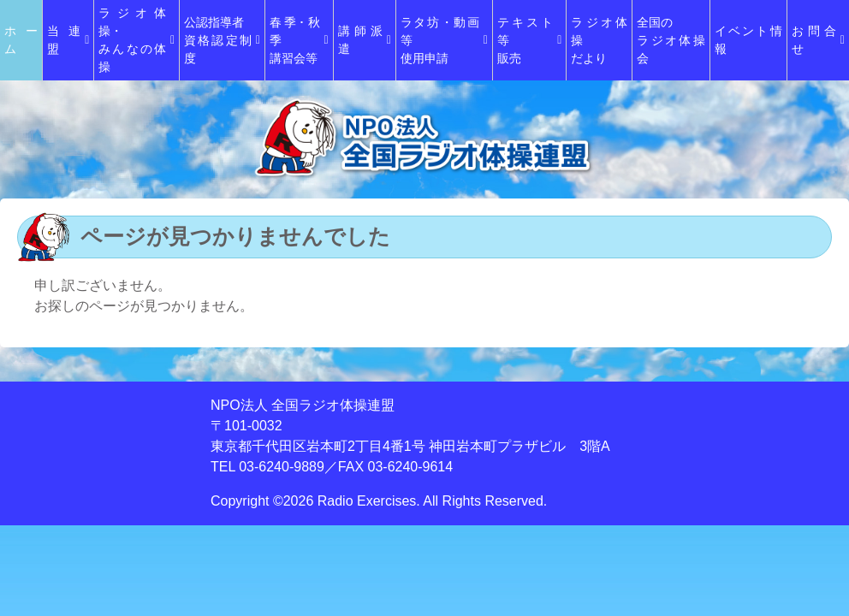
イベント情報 (748, 40)
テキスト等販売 (530, 40)
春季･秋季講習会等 (299, 40)
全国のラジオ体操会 (671, 40)
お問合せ (818, 40)
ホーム (21, 40)
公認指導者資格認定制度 (222, 40)
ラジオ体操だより (599, 40)
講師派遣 (365, 40)
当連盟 (68, 40)
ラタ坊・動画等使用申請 (444, 40)
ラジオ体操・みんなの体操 (137, 40)
